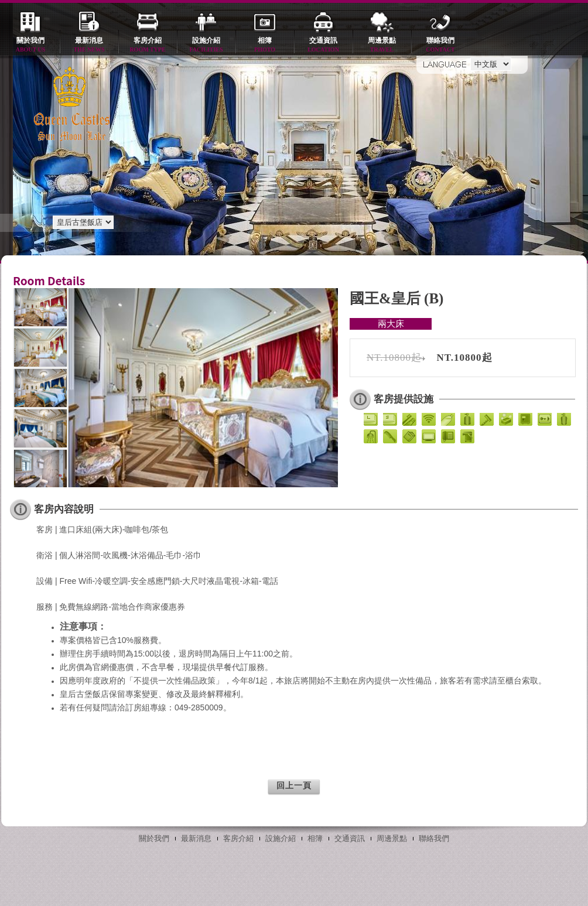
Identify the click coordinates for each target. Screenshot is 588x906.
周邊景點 (382, 45)
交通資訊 (323, 45)
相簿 (265, 45)
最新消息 (89, 45)
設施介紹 (206, 45)
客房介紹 (148, 45)
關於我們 (30, 45)
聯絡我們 (440, 45)
